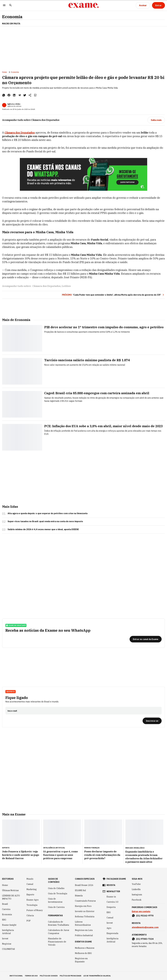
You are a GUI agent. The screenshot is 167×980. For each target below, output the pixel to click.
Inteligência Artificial (8, 932)
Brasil (5, 904)
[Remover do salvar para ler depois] (35, 95)
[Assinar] (143, 5)
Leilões (66, 286)
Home (4, 72)
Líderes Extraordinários (83, 923)
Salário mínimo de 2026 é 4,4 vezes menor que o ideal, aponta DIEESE (43, 529)
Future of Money (35, 910)
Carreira (6, 909)
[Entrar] (158, 5)
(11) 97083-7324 (145, 939)
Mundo (30, 879)
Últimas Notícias (10, 890)
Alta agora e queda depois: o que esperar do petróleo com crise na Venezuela (48, 513)
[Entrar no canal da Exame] (146, 639)
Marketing (32, 889)
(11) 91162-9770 (145, 916)
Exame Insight (9, 925)
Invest (5, 939)
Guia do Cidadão (56, 888)
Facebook (137, 900)
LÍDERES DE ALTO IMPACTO (11, 897)
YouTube (136, 884)
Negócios (7, 944)
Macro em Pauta (11, 24)
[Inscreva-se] (152, 721)
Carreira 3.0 (113, 902)
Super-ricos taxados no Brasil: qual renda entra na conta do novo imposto (45, 521)
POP (29, 921)
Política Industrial (84, 935)
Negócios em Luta (84, 930)
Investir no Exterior (85, 911)
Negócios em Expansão (81, 960)
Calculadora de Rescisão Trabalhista (59, 923)
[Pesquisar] (11, 5)
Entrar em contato (141, 911)
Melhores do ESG (83, 953)
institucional (16, 976)
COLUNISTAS (8, 949)
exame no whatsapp (16, 625)
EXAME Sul (80, 890)
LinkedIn (136, 889)
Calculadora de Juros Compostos (59, 932)
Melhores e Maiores (85, 948)
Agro (109, 928)
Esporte (30, 895)
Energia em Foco (83, 906)
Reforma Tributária (85, 917)
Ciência (30, 915)
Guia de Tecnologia (58, 893)
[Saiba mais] (156, 120)
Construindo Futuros (85, 901)
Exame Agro (33, 900)
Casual (30, 884)
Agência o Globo (14, 104)
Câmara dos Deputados (46, 286)
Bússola (79, 896)
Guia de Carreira (56, 907)
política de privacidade (71, 976)
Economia (12, 17)
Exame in (111, 897)
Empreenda (112, 933)
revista (111, 885)
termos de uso (31, 976)
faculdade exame (116, 879)
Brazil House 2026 (84, 885)
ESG (4, 920)
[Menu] (4, 5)
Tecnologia (32, 905)
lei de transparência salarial (97, 976)
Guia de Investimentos (55, 900)
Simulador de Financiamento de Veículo (57, 942)
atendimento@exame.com (145, 927)
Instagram (137, 895)
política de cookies (49, 976)
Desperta (11, 692)
